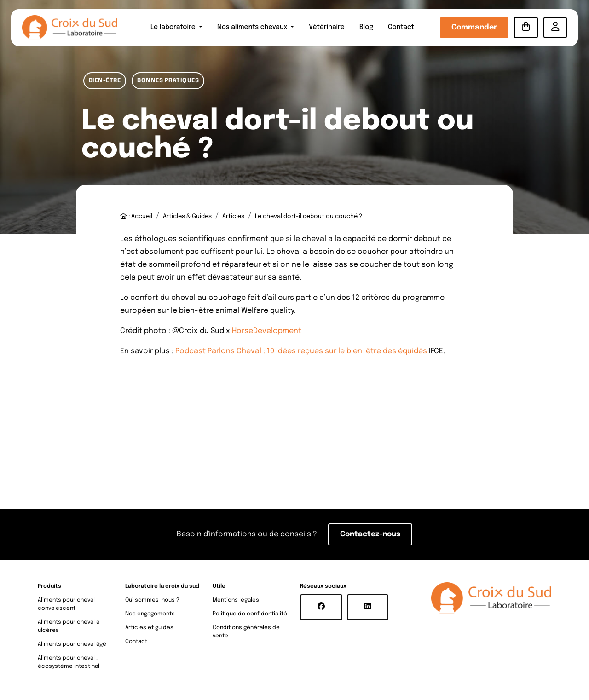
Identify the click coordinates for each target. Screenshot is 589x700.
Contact (401, 27)
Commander (474, 28)
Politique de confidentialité (250, 614)
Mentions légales (236, 600)
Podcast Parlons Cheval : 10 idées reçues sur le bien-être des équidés (301, 351)
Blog (366, 27)
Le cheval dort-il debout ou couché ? (309, 216)
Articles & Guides (187, 216)
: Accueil (136, 216)
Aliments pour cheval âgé (72, 644)
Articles (233, 216)
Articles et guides (149, 628)
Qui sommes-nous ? (152, 600)
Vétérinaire (327, 27)
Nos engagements (150, 614)
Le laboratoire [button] (174, 27)
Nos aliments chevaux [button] (253, 27)
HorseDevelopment (267, 331)
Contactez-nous (370, 534)
